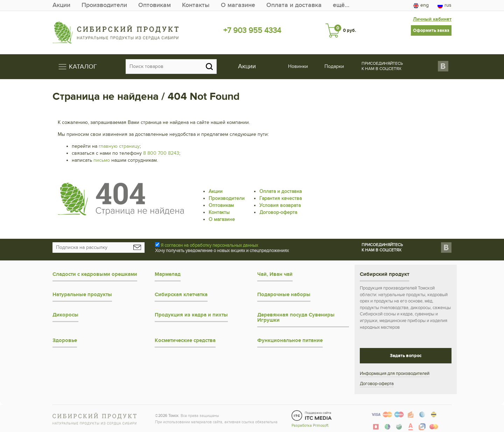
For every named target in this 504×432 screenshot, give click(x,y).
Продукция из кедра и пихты (191, 315)
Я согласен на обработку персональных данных (209, 245)
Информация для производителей (395, 374)
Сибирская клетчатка (181, 295)
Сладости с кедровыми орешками (95, 274)
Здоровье (65, 340)
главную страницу (119, 146)
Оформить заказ (431, 30)
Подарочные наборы (284, 295)
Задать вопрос (406, 356)
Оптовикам (155, 5)
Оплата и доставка (294, 5)
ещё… (341, 5)
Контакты (196, 5)
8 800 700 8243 (161, 153)
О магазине (238, 5)
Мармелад (168, 274)
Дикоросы (65, 315)
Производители (104, 5)
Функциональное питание (290, 340)
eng (421, 5)
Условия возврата (280, 205)
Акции (61, 5)
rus (444, 5)
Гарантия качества (281, 198)
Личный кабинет (432, 19)
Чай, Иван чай (275, 274)
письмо (102, 160)
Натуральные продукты (82, 295)
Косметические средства (185, 340)
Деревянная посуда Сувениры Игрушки (296, 318)
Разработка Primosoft (310, 426)
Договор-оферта (278, 212)
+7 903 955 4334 (252, 30)
